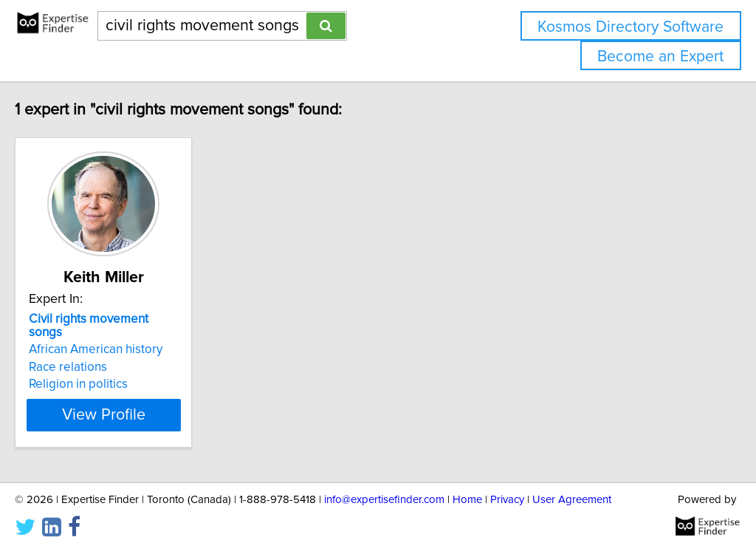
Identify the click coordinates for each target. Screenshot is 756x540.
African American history (127, 336)
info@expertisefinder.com (384, 486)
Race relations (99, 354)
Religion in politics (109, 371)
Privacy (507, 486)
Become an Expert (660, 57)
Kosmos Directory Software (630, 27)
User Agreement (572, 486)
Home (467, 486)
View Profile (153, 402)
